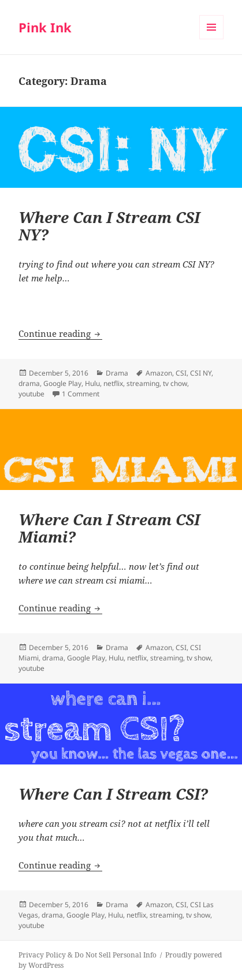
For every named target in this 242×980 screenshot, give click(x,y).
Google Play (62, 383)
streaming (143, 383)
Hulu (92, 383)
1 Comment (81, 394)
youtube (31, 394)
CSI (181, 373)
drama (29, 383)
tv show (199, 658)
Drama (117, 373)
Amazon (159, 373)
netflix (113, 383)
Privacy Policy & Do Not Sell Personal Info (88, 955)
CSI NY (201, 373)
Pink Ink (45, 27)
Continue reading (60, 333)
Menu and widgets (212, 39)
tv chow (175, 383)
